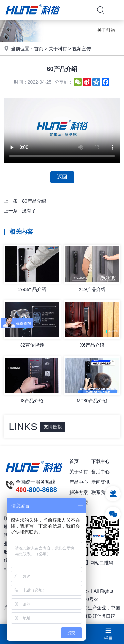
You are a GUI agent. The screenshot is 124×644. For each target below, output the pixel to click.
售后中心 (101, 472)
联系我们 (101, 492)
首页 (39, 49)
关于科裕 (58, 49)
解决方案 (79, 492)
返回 (62, 177)
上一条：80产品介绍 (25, 201)
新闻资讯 (101, 482)
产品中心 (79, 482)
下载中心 (101, 461)
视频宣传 (82, 49)
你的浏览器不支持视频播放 (62, 131)
